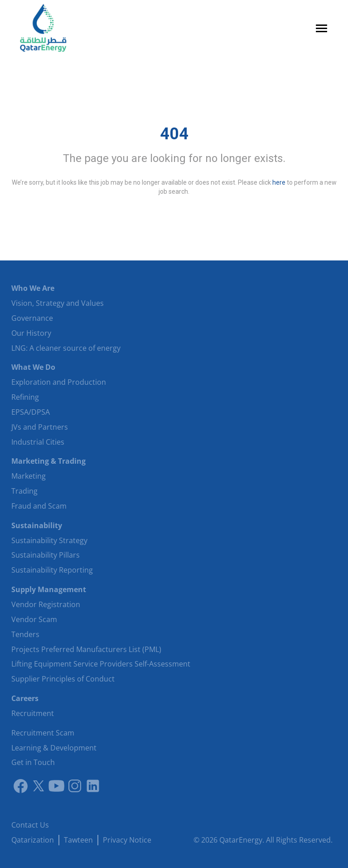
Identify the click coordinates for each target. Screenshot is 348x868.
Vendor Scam (34, 619)
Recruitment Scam (43, 733)
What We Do (33, 367)
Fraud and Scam (39, 506)
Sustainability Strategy (49, 540)
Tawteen (78, 840)
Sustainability (37, 525)
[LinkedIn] (93, 786)
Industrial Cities (38, 442)
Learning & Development (54, 748)
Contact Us (30, 825)
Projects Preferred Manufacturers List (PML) (86, 649)
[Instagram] (75, 786)
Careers (25, 698)
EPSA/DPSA (31, 412)
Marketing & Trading (48, 461)
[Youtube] (57, 786)
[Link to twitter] (39, 786)
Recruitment (33, 713)
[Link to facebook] (20, 786)
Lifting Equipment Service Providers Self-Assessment (101, 664)
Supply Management (49, 589)
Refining (25, 397)
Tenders (25, 634)
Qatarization (33, 840)
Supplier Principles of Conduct (63, 679)
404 (174, 134)
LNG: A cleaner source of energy (66, 348)
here (279, 182)
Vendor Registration (46, 604)
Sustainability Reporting (52, 570)
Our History (31, 333)
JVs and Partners (40, 427)
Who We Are (33, 288)
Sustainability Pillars (46, 555)
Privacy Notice (127, 840)
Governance (32, 318)
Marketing (29, 476)
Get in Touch (33, 762)
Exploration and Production (59, 382)
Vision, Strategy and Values (58, 303)
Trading (24, 491)
